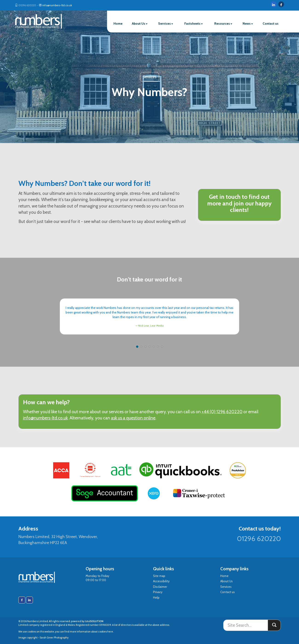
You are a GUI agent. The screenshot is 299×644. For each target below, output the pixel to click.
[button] (137, 347)
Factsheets (194, 23)
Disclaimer (160, 587)
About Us (140, 23)
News (248, 23)
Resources (223, 23)
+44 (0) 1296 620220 (222, 412)
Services (166, 23)
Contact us (271, 23)
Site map (159, 576)
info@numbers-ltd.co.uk (57, 5)
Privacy (158, 592)
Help (156, 597)
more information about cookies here (91, 632)
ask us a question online (133, 418)
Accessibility (161, 581)
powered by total (87, 621)
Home (118, 23)
